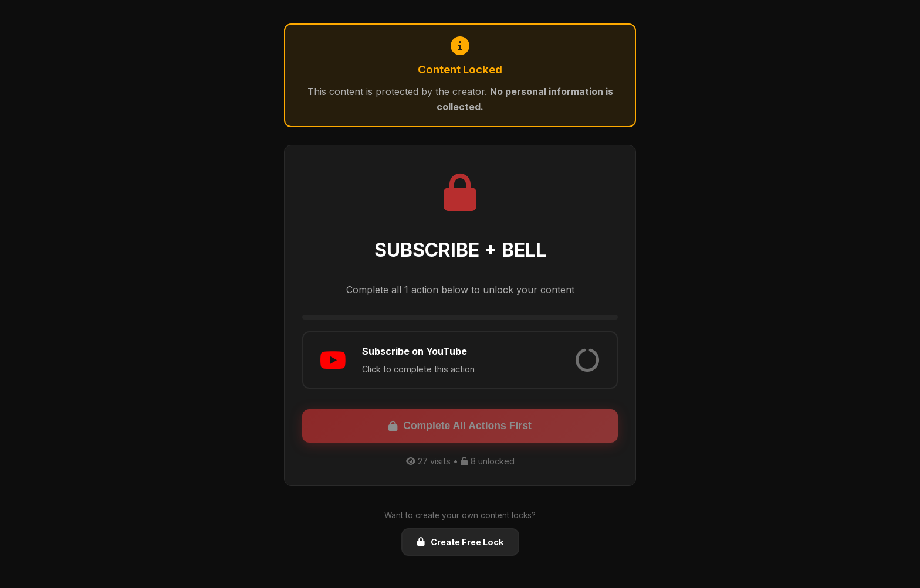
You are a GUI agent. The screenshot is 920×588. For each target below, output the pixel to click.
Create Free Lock (460, 542)
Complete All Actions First (460, 426)
